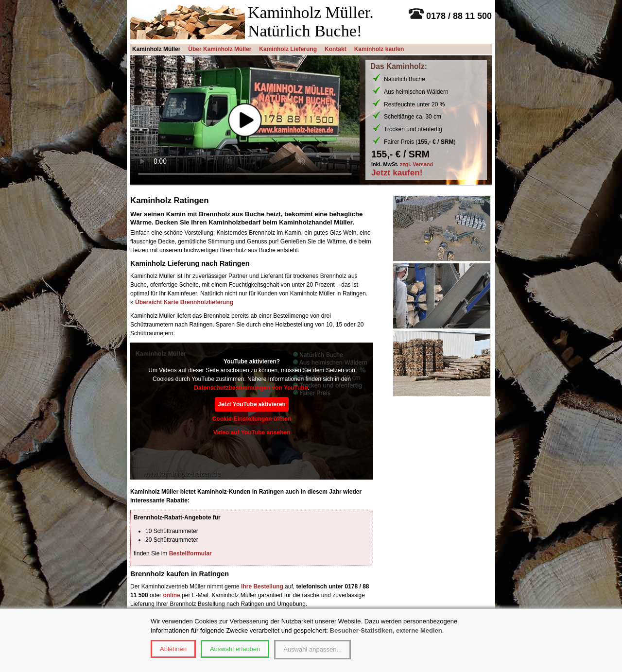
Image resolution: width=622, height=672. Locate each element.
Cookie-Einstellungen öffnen (252, 419)
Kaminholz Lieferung (288, 49)
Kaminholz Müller (156, 49)
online (171, 595)
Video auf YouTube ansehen (252, 432)
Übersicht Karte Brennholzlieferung (184, 302)
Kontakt (336, 49)
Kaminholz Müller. (311, 12)
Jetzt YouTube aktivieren (251, 404)
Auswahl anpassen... (312, 649)
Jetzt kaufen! (397, 173)
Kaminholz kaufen (379, 49)
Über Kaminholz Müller (220, 49)
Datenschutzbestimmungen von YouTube (251, 388)
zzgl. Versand (416, 164)
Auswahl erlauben (235, 649)
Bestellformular (190, 553)
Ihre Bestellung (262, 586)
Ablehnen (173, 649)
